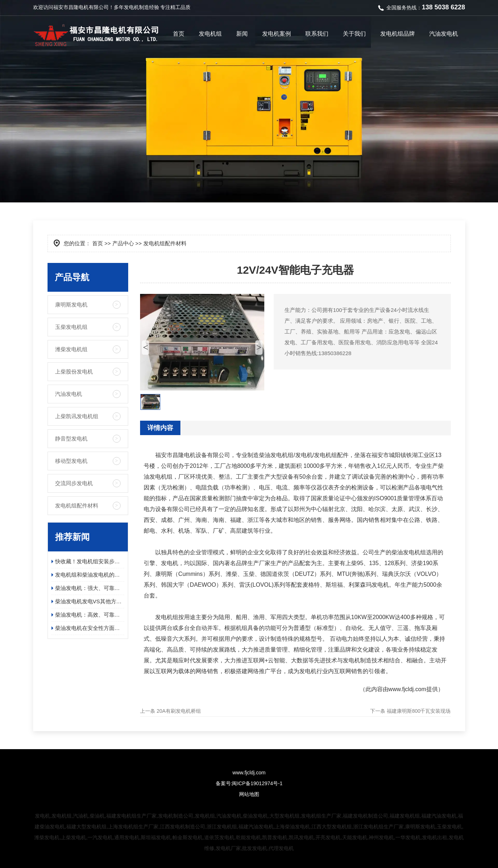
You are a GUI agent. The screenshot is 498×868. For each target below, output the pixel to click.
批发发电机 (255, 848)
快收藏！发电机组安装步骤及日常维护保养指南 (90, 561)
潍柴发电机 (47, 837)
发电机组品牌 (398, 34)
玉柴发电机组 (71, 327)
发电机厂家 (228, 848)
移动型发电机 (71, 461)
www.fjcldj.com (407, 689)
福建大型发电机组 (86, 827)
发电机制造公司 (176, 816)
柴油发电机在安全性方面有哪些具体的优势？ (90, 628)
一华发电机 (408, 837)
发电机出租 (435, 837)
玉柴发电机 (449, 827)
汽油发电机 (444, 34)
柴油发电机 (255, 816)
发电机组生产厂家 (321, 816)
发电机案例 (277, 34)
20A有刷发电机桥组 (179, 711)
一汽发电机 (100, 837)
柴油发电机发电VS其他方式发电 (90, 601)
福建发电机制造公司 (365, 816)
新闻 (242, 34)
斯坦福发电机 (156, 837)
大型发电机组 (284, 816)
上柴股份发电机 (74, 372)
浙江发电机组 (222, 827)
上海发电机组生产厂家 (133, 827)
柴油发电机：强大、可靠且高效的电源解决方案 (90, 588)
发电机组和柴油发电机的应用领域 (90, 575)
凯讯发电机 (301, 837)
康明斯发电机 (71, 305)
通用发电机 (127, 837)
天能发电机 (355, 837)
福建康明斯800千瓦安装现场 (419, 711)
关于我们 (354, 34)
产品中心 (123, 243)
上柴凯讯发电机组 (77, 416)
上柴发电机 (73, 837)
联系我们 (317, 34)
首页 (179, 34)
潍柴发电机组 (71, 349)
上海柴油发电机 (292, 827)
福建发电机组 (405, 816)
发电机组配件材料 (77, 505)
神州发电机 (381, 837)
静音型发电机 (71, 439)
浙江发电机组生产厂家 (378, 827)
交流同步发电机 (74, 483)
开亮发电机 (328, 837)
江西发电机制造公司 (183, 827)
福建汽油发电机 (439, 816)
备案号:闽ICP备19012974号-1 (249, 783)
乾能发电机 (248, 837)
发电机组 (210, 34)
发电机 (131, 7)
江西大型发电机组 (332, 827)
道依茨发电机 (219, 837)
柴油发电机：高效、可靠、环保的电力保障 (90, 615)
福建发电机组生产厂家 (131, 816)
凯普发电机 (275, 837)
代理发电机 (281, 848)
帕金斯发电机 (188, 837)
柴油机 (97, 816)
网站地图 (249, 794)
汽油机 (81, 816)
